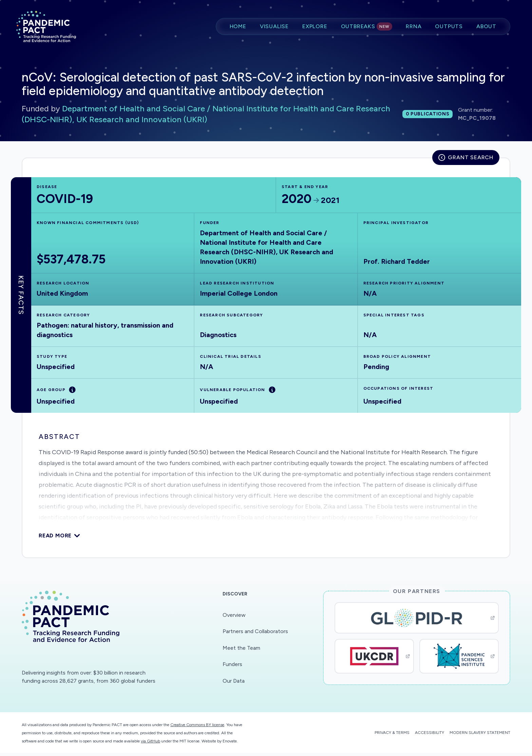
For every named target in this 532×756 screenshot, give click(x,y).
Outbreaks (367, 26)
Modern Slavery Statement (480, 733)
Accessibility (430, 733)
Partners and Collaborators (255, 631)
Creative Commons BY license (197, 725)
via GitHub (150, 741)
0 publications (428, 114)
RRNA (414, 26)
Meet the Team (241, 648)
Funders (232, 664)
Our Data (234, 681)
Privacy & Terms (392, 733)
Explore (315, 26)
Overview (234, 615)
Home (238, 26)
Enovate (230, 741)
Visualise (274, 26)
